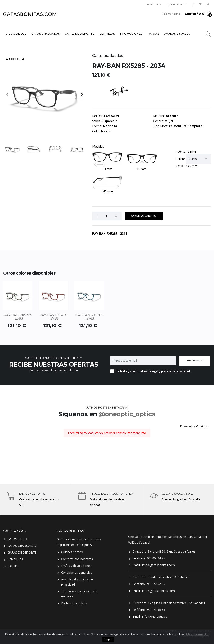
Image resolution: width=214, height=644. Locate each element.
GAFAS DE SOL (16, 34)
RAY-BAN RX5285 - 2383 (18, 317)
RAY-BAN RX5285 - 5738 (54, 317)
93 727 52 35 (156, 584)
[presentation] (7, 94)
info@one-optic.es (155, 616)
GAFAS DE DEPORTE (80, 34)
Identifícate (171, 14)
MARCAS (153, 34)
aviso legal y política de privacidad (167, 371)
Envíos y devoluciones (76, 566)
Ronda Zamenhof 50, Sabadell (168, 577)
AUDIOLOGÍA (15, 59)
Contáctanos (153, 4)
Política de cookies (74, 603)
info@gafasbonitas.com (158, 565)
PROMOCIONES (131, 34)
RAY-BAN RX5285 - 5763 (89, 317)
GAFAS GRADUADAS (46, 34)
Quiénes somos (177, 4)
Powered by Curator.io (194, 426)
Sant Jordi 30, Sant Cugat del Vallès (171, 551)
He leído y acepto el (129, 371)
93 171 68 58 (156, 610)
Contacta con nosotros (77, 559)
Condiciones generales (77, 572)
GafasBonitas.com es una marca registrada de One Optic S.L (79, 542)
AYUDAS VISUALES (177, 34)
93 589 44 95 (156, 558)
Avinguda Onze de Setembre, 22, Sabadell (176, 603)
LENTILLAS (107, 34)
